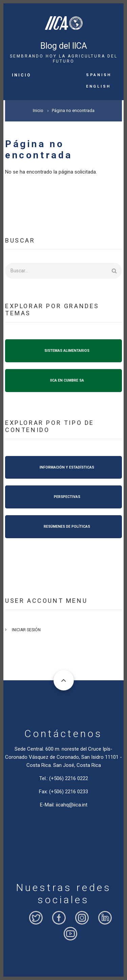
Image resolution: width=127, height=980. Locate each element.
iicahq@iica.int (72, 805)
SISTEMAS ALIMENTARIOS (67, 351)
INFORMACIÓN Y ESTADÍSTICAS (67, 467)
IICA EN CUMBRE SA (67, 380)
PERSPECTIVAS (67, 497)
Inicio (22, 75)
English (98, 86)
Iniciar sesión (26, 630)
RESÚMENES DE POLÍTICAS (67, 527)
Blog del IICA (64, 46)
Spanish (99, 74)
